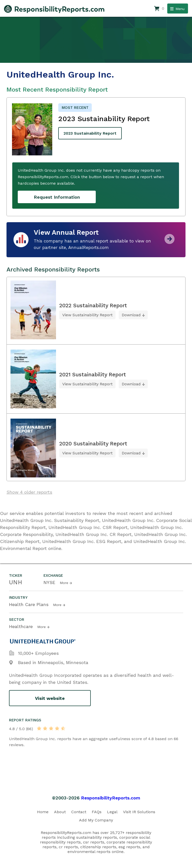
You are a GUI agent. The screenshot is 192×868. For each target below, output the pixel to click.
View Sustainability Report (87, 315)
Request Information (57, 197)
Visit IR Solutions (139, 812)
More (64, 583)
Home (43, 812)
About (60, 812)
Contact (79, 812)
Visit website (50, 698)
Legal (112, 812)
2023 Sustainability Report (90, 133)
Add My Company (96, 820)
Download (131, 315)
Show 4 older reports (29, 492)
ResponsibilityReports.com (111, 798)
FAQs (97, 812)
